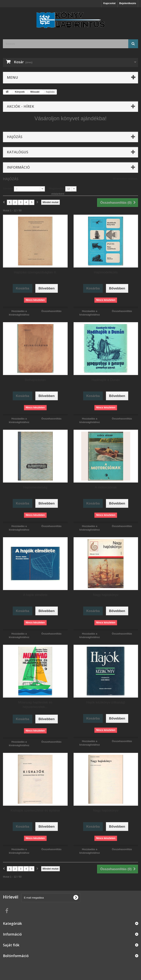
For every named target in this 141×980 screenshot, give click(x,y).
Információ (18, 167)
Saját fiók (11, 945)
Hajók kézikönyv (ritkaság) (106, 702)
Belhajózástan (35, 380)
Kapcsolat (109, 3)
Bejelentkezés (128, 3)
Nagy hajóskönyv (106, 595)
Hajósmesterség (35, 487)
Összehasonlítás (51, 311)
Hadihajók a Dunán (106, 380)
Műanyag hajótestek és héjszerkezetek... (35, 705)
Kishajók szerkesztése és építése (35, 810)
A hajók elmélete (35, 595)
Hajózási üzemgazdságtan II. (35, 272)
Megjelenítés (56, 188)
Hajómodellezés (106, 272)
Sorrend (8, 188)
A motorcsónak (106, 487)
